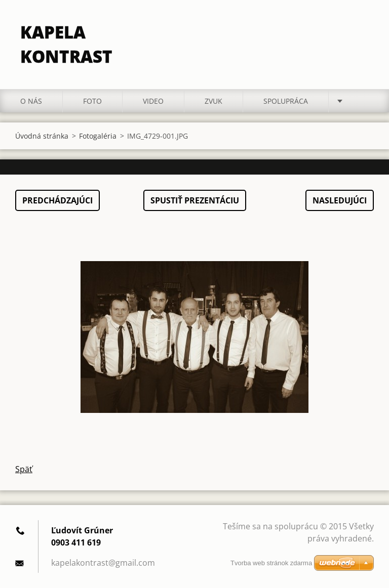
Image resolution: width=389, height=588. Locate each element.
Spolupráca (286, 101)
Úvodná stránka (42, 136)
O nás (31, 101)
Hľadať (363, 29)
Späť (24, 469)
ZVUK (213, 101)
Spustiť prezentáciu (195, 200)
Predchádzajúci (57, 200)
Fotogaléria (98, 136)
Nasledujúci (340, 200)
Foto (92, 101)
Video (153, 101)
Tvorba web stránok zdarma (271, 563)
